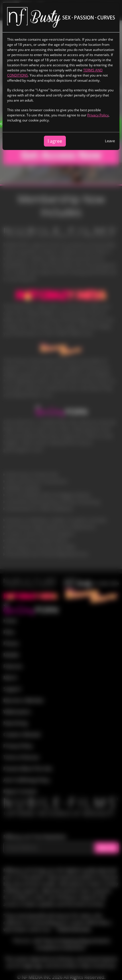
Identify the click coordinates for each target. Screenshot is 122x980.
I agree (55, 141)
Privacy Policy (98, 115)
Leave (110, 141)
